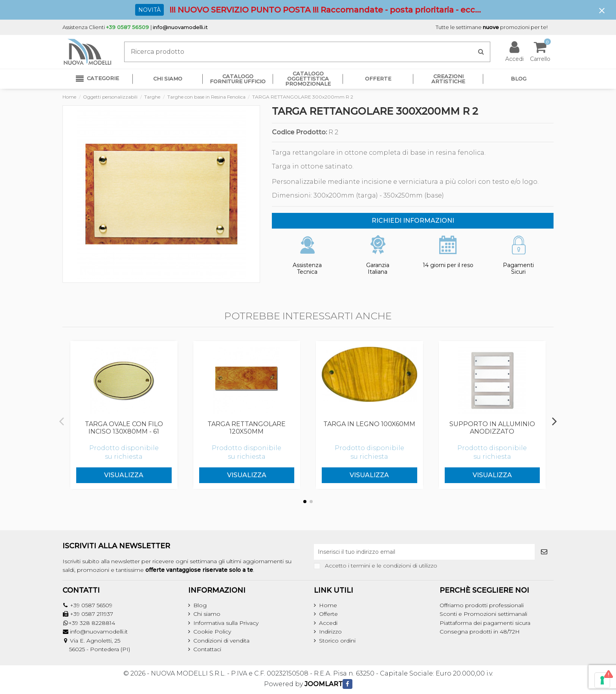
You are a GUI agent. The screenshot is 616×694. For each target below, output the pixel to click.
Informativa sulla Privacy (226, 623)
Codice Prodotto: (299, 132)
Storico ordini (337, 641)
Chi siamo (207, 614)
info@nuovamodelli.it (180, 27)
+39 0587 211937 (92, 614)
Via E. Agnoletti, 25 (95, 641)
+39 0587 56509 (91, 605)
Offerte (328, 614)
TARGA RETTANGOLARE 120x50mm (247, 428)
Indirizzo (330, 632)
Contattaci (207, 649)
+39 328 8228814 (92, 623)
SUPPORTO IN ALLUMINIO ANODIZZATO (492, 428)
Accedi (328, 623)
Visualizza (124, 475)
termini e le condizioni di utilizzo (394, 566)
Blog (200, 605)
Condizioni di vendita (221, 641)
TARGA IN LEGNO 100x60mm (369, 424)
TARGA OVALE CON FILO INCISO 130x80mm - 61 (124, 428)
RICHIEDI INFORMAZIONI (413, 221)
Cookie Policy (212, 632)
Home (328, 605)
